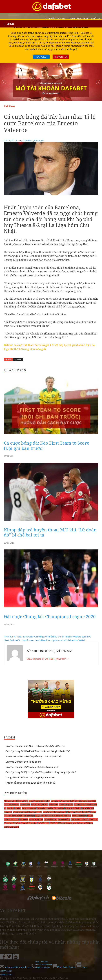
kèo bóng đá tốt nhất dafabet (21, 816)
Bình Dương (23, 801)
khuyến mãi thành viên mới (55, 812)
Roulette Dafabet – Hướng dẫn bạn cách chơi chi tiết (33, 756)
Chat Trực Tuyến (64, 967)
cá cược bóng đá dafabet (39, 801)
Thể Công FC (43, 823)
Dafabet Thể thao (82, 805)
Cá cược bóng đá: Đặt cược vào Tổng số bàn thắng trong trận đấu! (41, 772)
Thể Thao (9, 106)
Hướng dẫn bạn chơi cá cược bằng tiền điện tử (30, 783)
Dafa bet (8, 805)
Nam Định (24, 819)
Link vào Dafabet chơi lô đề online (23, 762)
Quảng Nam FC (51, 819)
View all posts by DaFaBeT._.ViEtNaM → (48, 659)
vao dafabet (78, 823)
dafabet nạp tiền (66, 805)
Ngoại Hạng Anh (36, 819)
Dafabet (18, 359)
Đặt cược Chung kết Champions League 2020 (50, 616)
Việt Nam (88, 823)
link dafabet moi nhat (50, 816)
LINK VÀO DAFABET (56, 19)
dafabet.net (25, 805)
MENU (10, 24)
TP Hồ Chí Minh (57, 823)
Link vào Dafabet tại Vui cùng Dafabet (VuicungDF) (32, 767)
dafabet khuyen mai (39, 805)
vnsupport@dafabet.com (16, 967)
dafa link (10, 808)
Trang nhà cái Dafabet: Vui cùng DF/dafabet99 (30, 777)
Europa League (43, 808)
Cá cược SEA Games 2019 (63, 801)
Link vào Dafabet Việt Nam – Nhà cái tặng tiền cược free (35, 746)
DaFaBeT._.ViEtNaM (33, 140)
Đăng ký (41, 57)
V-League (68, 823)
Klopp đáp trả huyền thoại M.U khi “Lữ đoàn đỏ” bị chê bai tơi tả (50, 532)
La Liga (37, 816)
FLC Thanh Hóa (57, 808)
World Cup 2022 (11, 827)
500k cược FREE (79, 19)
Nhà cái (96, 19)
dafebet (18, 808)
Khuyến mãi (61, 57)
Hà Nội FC (86, 808)
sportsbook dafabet (79, 819)
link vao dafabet (79, 816)
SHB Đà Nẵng (64, 819)
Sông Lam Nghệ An (12, 823)
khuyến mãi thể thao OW (78, 812)
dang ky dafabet (29, 808)
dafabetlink (53, 805)
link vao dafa (66, 816)
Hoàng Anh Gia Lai (73, 808)
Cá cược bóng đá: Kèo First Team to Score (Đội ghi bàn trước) (47, 446)
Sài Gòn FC (93, 819)
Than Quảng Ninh (29, 823)
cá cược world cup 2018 (86, 801)
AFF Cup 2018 (10, 801)
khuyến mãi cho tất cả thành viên (28, 812)
